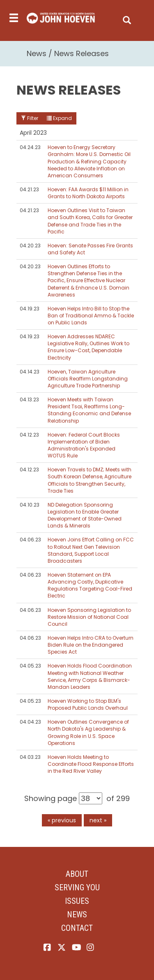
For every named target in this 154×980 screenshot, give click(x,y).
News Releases (82, 53)
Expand (59, 118)
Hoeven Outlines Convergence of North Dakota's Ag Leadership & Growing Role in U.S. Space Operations (88, 732)
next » (98, 820)
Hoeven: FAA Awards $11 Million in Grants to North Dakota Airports (88, 193)
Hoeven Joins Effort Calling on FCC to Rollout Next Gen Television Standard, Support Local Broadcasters (91, 550)
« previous (62, 820)
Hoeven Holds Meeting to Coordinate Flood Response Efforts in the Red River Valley (91, 764)
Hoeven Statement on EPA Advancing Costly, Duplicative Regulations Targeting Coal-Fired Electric (90, 585)
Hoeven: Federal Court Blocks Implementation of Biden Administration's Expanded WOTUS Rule (84, 445)
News (37, 53)
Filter (30, 118)
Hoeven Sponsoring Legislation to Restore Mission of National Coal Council (89, 617)
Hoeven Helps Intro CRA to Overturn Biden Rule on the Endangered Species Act (91, 645)
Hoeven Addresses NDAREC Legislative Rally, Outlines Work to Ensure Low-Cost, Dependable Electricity (88, 347)
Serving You (77, 887)
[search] (127, 18)
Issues (77, 901)
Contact (77, 928)
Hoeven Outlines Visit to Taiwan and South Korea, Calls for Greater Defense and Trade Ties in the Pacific (90, 221)
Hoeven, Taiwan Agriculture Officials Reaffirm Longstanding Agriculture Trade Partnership (88, 379)
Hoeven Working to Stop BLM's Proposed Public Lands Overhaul (88, 704)
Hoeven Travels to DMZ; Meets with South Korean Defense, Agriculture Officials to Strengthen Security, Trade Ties (90, 480)
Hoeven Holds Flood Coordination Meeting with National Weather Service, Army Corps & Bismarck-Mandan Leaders (90, 676)
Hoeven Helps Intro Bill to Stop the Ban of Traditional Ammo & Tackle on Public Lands (91, 316)
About (77, 874)
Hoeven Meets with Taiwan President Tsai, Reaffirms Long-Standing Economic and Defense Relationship (89, 410)
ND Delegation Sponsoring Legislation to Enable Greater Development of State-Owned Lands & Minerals (85, 515)
